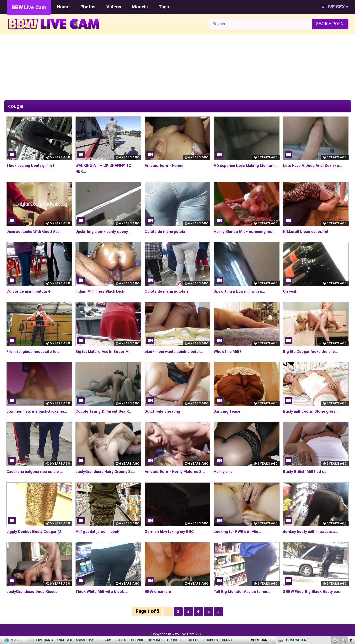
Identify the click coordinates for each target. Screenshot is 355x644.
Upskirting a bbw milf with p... (241, 291)
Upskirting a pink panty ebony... (105, 231)
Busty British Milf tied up (306, 472)
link (351, 565)
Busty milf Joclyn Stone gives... (313, 411)
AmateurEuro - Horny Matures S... (177, 472)
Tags (164, 7)
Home (63, 7)
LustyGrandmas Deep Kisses (34, 592)
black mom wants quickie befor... (176, 351)
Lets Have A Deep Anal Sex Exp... (314, 165)
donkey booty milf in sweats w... (313, 531)
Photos (88, 7)
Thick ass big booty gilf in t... (34, 165)
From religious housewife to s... (37, 351)
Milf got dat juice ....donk (99, 531)
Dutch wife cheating (164, 411)
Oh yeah (291, 291)
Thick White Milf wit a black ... (103, 592)
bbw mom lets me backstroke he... (39, 411)
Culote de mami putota (166, 231)
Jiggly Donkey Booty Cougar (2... (37, 531)
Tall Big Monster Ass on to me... (244, 592)
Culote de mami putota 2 (168, 291)
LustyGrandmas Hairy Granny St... (107, 472)
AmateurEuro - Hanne (165, 165)
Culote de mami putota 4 (30, 291)
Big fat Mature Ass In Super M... (106, 351)
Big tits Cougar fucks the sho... (312, 351)
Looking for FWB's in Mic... (239, 531)
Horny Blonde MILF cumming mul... (246, 231)
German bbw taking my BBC (171, 531)
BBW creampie (159, 592)
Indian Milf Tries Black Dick (101, 291)
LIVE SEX (335, 7)
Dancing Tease (228, 411)
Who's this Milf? (229, 351)
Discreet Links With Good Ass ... (37, 231)
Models (140, 7)
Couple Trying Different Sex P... (105, 411)
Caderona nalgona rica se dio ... (36, 472)
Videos (114, 7)
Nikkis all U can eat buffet (308, 231)
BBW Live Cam (29, 7)
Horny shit (223, 472)
